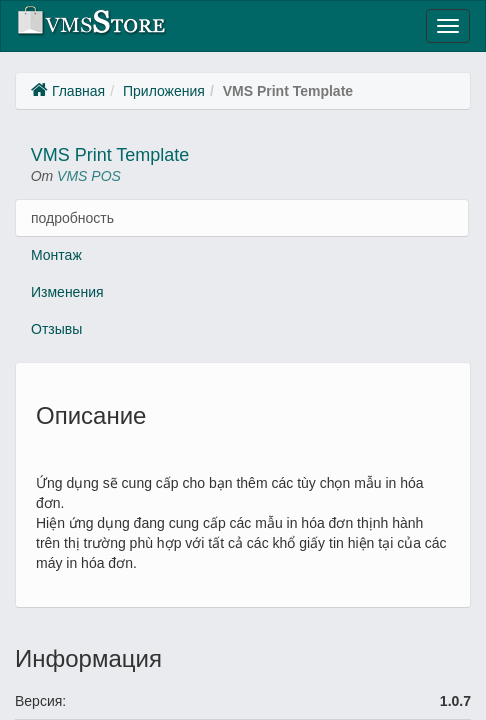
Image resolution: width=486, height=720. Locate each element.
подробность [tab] (72, 218)
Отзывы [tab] (56, 329)
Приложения (164, 91)
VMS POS (89, 176)
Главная (78, 91)
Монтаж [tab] (56, 255)
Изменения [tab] (67, 292)
